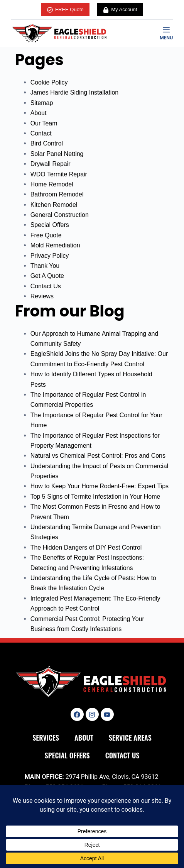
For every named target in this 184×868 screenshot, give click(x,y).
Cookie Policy (49, 82)
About (39, 113)
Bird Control (47, 143)
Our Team (44, 123)
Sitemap (42, 103)
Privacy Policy (50, 256)
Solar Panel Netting (57, 154)
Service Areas (130, 738)
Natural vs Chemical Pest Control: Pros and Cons (98, 456)
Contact (41, 133)
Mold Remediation (55, 245)
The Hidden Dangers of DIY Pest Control (86, 547)
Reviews (42, 296)
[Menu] (166, 33)
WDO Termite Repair (59, 174)
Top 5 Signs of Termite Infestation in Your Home (95, 497)
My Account (120, 10)
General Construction (60, 215)
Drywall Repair (51, 164)
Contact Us (46, 286)
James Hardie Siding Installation (75, 92)
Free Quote (46, 235)
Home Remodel (52, 184)
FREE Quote (65, 10)
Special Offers (50, 225)
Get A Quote (47, 276)
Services (46, 738)
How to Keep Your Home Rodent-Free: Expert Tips (100, 486)
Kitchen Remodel (54, 205)
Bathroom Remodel (57, 194)
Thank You (45, 266)
